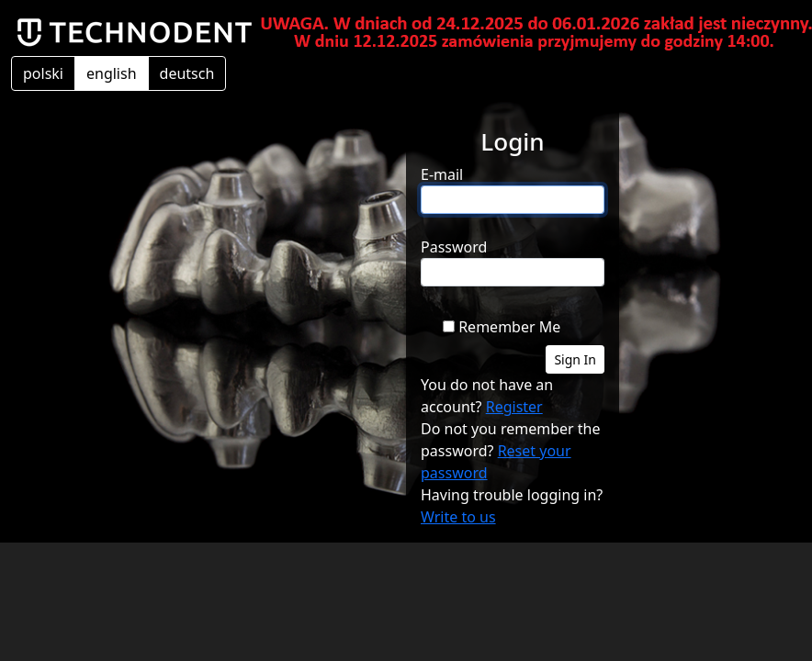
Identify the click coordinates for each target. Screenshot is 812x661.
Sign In (575, 359)
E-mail (442, 174)
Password (454, 247)
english (112, 73)
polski (43, 73)
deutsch (187, 73)
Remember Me (509, 327)
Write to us (458, 517)
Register (514, 407)
